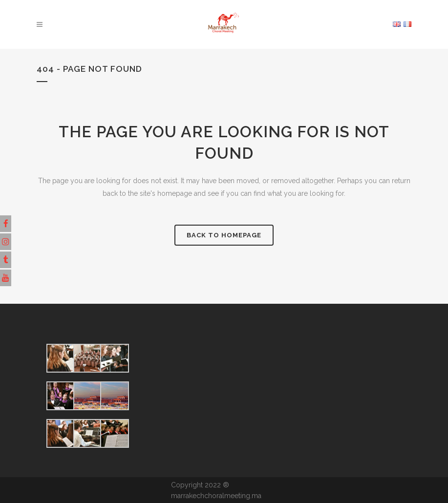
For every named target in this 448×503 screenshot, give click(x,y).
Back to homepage (224, 235)
